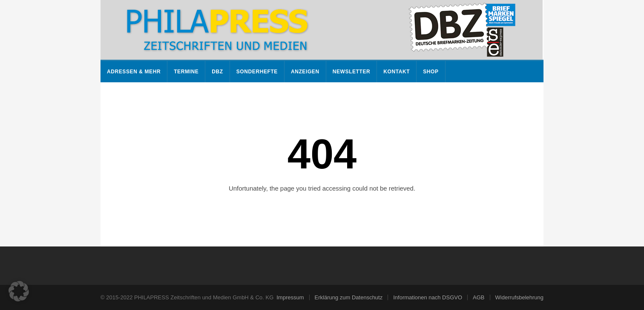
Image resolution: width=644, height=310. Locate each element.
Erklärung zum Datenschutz (349, 297)
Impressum (290, 297)
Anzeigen (305, 72)
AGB (479, 297)
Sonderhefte (257, 72)
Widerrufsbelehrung (519, 297)
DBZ (217, 72)
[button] (19, 291)
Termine (186, 72)
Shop (431, 72)
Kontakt (397, 72)
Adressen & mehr (134, 72)
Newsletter (352, 72)
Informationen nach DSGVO (428, 297)
